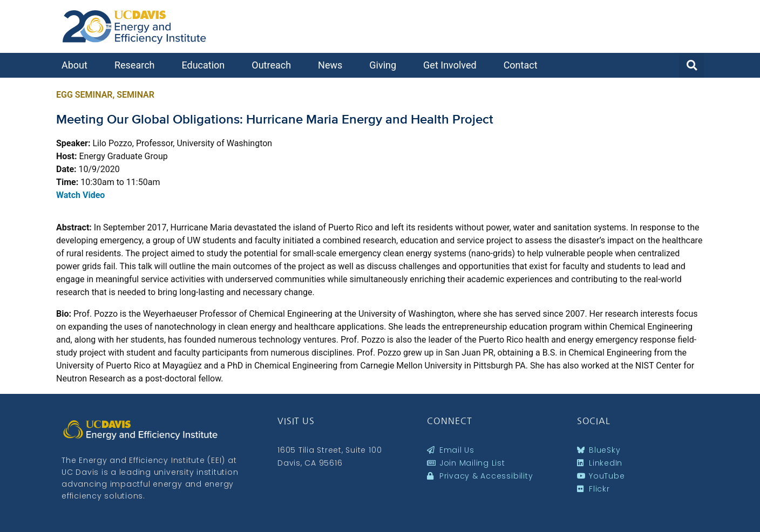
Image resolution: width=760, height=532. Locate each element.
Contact (523, 65)
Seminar (135, 95)
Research (137, 65)
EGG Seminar (84, 95)
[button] (691, 65)
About (77, 65)
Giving (385, 65)
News (333, 65)
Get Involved (453, 65)
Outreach (274, 65)
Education (206, 65)
